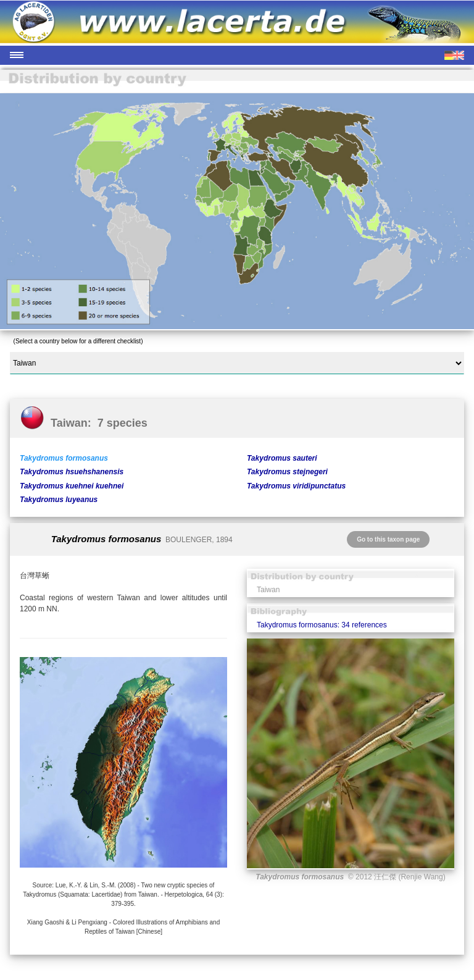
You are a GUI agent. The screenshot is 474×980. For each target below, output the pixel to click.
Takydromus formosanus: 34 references (322, 625)
